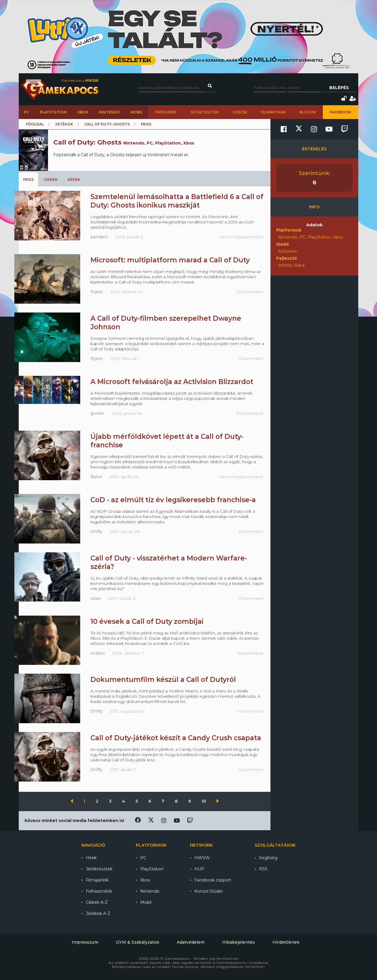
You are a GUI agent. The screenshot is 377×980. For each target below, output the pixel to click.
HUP (199, 869)
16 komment (250, 653)
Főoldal (35, 124)
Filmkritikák (273, 112)
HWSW (202, 858)
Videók (240, 112)
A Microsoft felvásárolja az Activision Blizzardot (172, 382)
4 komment (251, 770)
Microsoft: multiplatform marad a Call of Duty (170, 260)
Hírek (91, 858)
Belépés (339, 88)
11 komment (251, 598)
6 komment (251, 531)
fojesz (97, 292)
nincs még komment (241, 237)
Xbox (83, 112)
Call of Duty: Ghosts (107, 124)
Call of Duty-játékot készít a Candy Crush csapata (176, 738)
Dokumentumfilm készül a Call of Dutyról (163, 680)
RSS (263, 869)
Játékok (64, 124)
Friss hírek (166, 112)
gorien (97, 413)
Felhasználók (99, 891)
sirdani (98, 653)
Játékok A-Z (98, 913)
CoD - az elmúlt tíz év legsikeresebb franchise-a (173, 500)
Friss (28, 180)
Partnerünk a (80, 80)
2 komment (251, 359)
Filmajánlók (97, 880)
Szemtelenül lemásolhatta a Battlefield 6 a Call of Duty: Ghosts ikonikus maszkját (177, 201)
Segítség (268, 858)
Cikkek (51, 180)
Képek (74, 180)
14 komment (250, 711)
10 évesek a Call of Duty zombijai (147, 621)
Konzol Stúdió (209, 891)
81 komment (250, 413)
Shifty (96, 531)
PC (27, 112)
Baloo (96, 477)
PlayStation (53, 112)
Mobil (137, 112)
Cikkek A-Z (97, 902)
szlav (96, 598)
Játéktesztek (205, 112)
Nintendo (109, 112)
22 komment (250, 292)
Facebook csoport (213, 880)
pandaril (99, 237)
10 (204, 801)
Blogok (308, 112)
